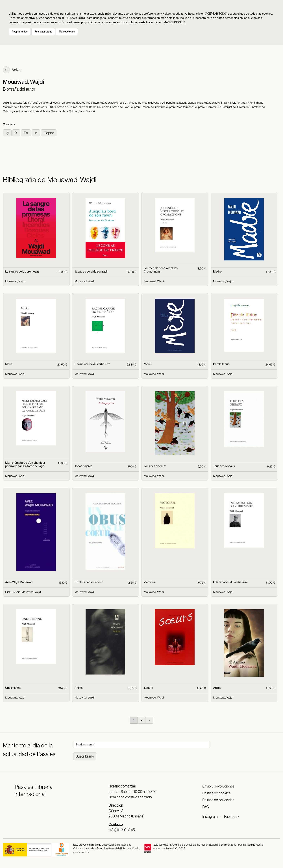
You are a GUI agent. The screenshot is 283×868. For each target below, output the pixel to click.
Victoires (149, 582)
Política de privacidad (218, 800)
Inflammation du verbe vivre (231, 582)
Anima (79, 688)
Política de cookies (216, 793)
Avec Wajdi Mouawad (19, 582)
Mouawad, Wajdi (15, 281)
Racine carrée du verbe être (92, 364)
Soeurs (148, 688)
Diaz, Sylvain (13, 592)
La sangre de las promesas (22, 272)
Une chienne (13, 688)
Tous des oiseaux (155, 466)
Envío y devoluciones (218, 786)
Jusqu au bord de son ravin (92, 272)
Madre (217, 272)
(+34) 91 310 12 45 (122, 830)
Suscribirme (85, 756)
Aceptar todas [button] (20, 32)
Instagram (210, 817)
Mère (9, 364)
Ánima (217, 688)
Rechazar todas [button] (43, 32)
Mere (147, 364)
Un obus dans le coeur (89, 582)
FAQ (206, 807)
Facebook (232, 817)
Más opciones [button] (67, 32)
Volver (12, 70)
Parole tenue (221, 364)
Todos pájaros (83, 466)
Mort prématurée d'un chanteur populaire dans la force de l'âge (25, 464)
